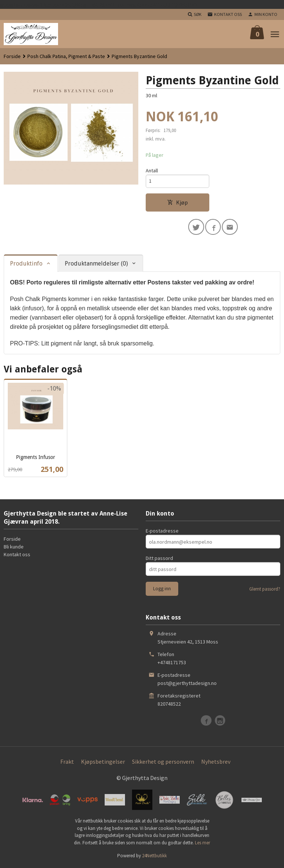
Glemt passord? (265, 590)
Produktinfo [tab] (26, 265)
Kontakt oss (17, 555)
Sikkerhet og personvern (163, 763)
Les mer (202, 844)
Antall (152, 170)
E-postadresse (162, 532)
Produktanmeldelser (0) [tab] (96, 265)
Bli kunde (14, 548)
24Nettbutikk (154, 857)
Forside (12, 56)
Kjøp (177, 203)
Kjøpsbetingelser (103, 763)
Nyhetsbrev (216, 763)
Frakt (67, 763)
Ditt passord (159, 559)
